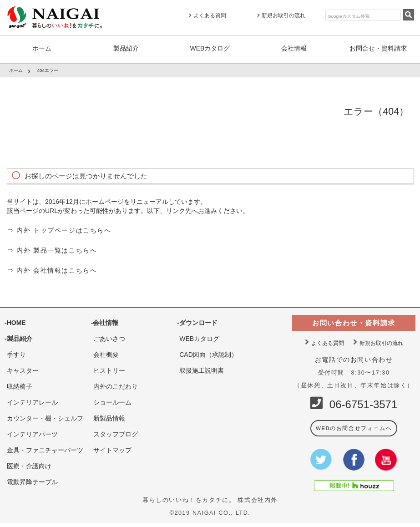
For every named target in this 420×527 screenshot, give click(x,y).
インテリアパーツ (32, 432)
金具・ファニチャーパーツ (45, 448)
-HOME (15, 321)
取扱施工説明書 (202, 369)
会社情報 (294, 48)
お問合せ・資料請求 (378, 48)
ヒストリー (109, 369)
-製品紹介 (18, 337)
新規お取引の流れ (281, 15)
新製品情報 (109, 416)
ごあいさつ (109, 337)
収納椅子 (20, 385)
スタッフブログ (116, 432)
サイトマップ (112, 448)
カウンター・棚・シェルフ (45, 416)
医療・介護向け (29, 464)
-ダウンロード (197, 321)
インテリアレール (32, 400)
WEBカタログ (210, 48)
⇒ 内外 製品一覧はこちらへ (52, 249)
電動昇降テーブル (32, 480)
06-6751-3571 (363, 403)
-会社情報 (105, 321)
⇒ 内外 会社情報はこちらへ (52, 269)
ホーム (42, 48)
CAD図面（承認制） (208, 353)
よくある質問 (207, 15)
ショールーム (112, 400)
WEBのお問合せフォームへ (354, 426)
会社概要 (106, 353)
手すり (16, 353)
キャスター (23, 369)
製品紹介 (126, 48)
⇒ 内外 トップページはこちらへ (59, 229)
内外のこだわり (116, 385)
